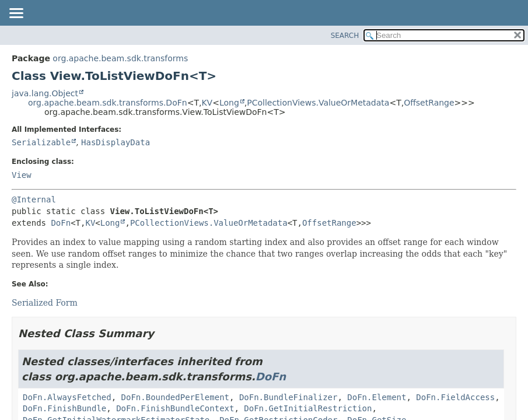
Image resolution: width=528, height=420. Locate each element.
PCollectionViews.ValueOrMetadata (318, 103)
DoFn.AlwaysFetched (67, 397)
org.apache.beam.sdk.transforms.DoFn (108, 103)
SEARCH (345, 36)
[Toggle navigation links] (16, 14)
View (22, 175)
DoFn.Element (377, 397)
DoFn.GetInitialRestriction (308, 408)
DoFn (61, 223)
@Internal (34, 199)
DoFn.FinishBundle (64, 408)
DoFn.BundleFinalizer (289, 397)
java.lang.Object (45, 93)
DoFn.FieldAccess (455, 397)
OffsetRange (429, 103)
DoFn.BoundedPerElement (175, 397)
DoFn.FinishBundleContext (175, 408)
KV (207, 103)
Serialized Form (45, 303)
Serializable (41, 142)
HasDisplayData (116, 142)
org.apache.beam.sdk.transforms (120, 58)
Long (229, 103)
